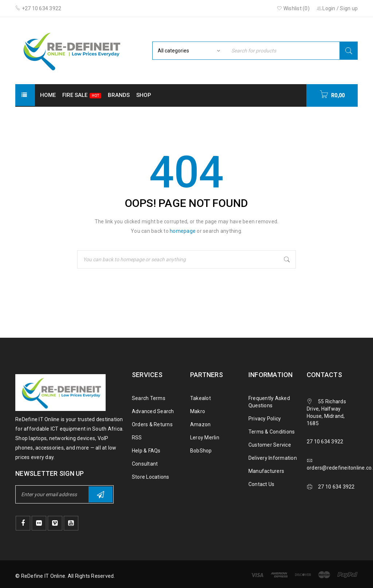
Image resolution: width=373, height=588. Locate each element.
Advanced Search (153, 411)
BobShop (201, 451)
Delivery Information (273, 458)
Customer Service (270, 445)
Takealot (201, 398)
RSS (137, 438)
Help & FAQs (146, 451)
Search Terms (149, 398)
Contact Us (262, 484)
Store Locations (151, 477)
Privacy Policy (265, 419)
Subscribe (101, 495)
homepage (183, 231)
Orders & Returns (152, 424)
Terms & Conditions (272, 432)
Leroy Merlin (205, 438)
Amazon (201, 424)
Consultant (145, 464)
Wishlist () (293, 8)
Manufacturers (266, 471)
